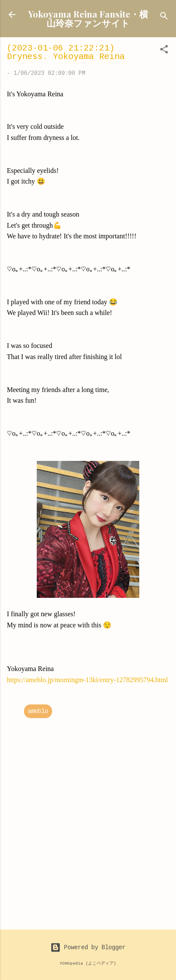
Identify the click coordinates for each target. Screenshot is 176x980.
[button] (164, 51)
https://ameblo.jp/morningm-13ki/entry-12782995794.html (87, 680)
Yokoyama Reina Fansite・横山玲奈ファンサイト (88, 18)
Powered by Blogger (88, 947)
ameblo (38, 711)
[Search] (164, 17)
